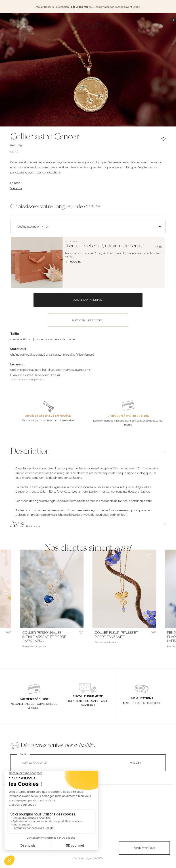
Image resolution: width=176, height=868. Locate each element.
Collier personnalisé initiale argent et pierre (44, 636)
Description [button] (30, 451)
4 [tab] (91, 116)
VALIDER (135, 762)
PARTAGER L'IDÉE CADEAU (88, 320)
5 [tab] (96, 116)
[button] (88, 524)
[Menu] (5, 22)
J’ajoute (73, 261)
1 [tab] (75, 116)
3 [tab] (85, 116)
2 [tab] (80, 116)
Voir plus (16, 188)
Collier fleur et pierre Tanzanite (116, 634)
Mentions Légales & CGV (88, 858)
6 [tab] (101, 116)
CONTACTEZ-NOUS (144, 848)
